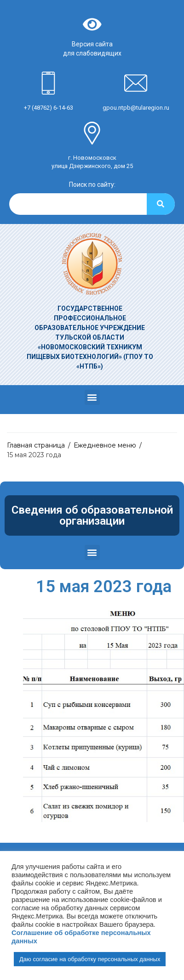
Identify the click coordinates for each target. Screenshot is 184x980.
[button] (92, 397)
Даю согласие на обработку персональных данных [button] (90, 959)
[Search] (161, 204)
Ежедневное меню (105, 445)
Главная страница (36, 445)
